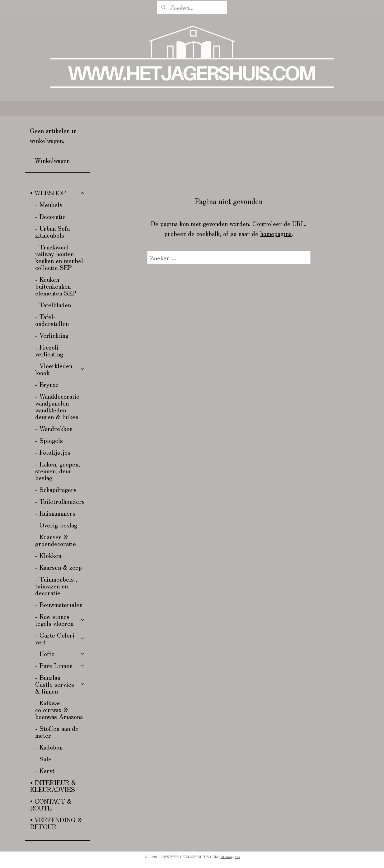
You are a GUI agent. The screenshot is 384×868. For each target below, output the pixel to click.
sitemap (227, 856)
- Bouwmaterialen (59, 604)
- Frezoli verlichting (49, 350)
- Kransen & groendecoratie (56, 540)
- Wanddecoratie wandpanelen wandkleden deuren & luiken (57, 406)
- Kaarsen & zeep (59, 567)
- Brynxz (47, 384)
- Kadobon (49, 747)
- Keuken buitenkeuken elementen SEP (56, 286)
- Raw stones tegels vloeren (60, 620)
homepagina (276, 233)
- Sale (43, 759)
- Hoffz (60, 654)
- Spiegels (49, 440)
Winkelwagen (52, 160)
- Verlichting (52, 335)
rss (238, 856)
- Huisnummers (55, 513)
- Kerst (45, 771)
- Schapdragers (56, 489)
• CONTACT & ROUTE (51, 804)
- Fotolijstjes (53, 452)
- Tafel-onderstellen (52, 320)
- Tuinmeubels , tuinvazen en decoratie (56, 586)
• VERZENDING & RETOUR (56, 823)
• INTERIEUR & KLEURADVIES (53, 786)
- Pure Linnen (60, 665)
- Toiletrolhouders (60, 501)
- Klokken (48, 555)
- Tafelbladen (53, 305)
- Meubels (49, 204)
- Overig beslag (56, 525)
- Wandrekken (54, 428)
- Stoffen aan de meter (57, 732)
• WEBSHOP (58, 193)
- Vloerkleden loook (60, 369)
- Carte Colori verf (60, 638)
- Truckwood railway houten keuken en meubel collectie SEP (59, 257)
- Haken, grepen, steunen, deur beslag (58, 471)
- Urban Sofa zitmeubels (52, 232)
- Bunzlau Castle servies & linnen (60, 684)
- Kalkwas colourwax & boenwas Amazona (59, 710)
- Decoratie (50, 216)
